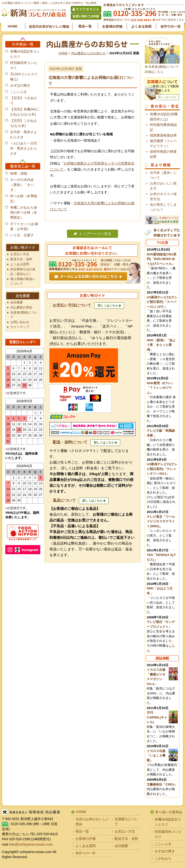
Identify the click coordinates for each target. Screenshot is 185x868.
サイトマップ (20, 327)
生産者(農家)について (24, 315)
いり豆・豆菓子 (22, 235)
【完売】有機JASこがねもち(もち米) (25, 112)
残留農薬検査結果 (163, 135)
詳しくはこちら (108, 306)
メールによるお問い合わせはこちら (89, 276)
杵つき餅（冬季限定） (24, 199)
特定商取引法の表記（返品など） (23, 272)
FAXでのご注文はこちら (169, 20)
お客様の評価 (112, 26)
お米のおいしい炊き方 (163, 186)
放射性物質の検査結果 (163, 154)
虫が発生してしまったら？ (163, 207)
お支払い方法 (20, 254)
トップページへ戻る (95, 234)
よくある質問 (141, 26)
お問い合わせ (20, 322)
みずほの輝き (20, 85)
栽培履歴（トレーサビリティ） (163, 143)
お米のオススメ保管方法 (163, 196)
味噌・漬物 (19, 173)
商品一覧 (85, 26)
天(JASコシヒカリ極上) (24, 77)
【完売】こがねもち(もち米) (24, 123)
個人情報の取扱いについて (23, 281)
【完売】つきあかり (24, 100)
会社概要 (17, 302)
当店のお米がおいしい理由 (49, 26)
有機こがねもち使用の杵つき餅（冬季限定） (24, 212)
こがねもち (163, 858)
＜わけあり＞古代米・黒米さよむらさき (24, 148)
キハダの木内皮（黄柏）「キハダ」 (22, 185)
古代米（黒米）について (163, 175)
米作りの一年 (171, 26)
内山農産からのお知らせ (89, 53)
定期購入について (126, 822)
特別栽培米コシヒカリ (24, 65)
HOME (13, 26)
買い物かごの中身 (87, 16)
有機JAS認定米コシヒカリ (25, 54)
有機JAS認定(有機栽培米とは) (164, 117)
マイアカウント (88, 9)
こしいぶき (19, 92)
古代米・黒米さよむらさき (24, 134)
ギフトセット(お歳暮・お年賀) (24, 226)
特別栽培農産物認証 (163, 127)
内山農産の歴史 (21, 308)
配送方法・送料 (21, 259)
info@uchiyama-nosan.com (31, 844)
